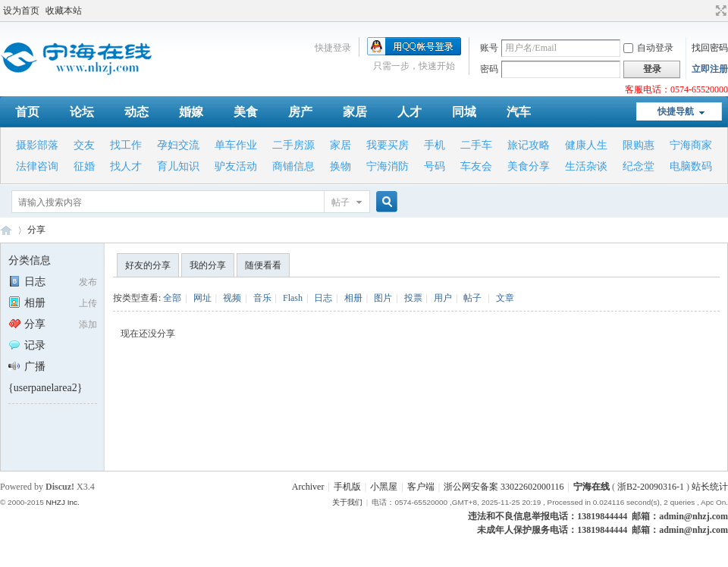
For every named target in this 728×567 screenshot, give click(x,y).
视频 (232, 298)
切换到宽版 (719, 11)
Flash (293, 298)
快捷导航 (676, 111)
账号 (489, 48)
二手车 (476, 145)
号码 (435, 166)
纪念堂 (639, 166)
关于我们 (347, 502)
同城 (464, 112)
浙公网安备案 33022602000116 (504, 487)
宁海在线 (6, 230)
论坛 (82, 112)
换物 (340, 166)
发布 (88, 282)
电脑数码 (691, 166)
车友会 (476, 166)
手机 (435, 145)
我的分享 (208, 265)
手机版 (347, 487)
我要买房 (388, 145)
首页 (27, 112)
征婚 (84, 166)
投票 (413, 298)
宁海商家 (691, 145)
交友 (84, 145)
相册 (27, 303)
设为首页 (21, 11)
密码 (489, 69)
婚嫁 (191, 112)
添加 (88, 324)
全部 (172, 298)
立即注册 (710, 69)
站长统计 (710, 487)
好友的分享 (148, 265)
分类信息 (30, 260)
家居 (355, 112)
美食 (246, 112)
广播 (27, 367)
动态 (136, 112)
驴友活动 (236, 166)
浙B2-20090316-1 (651, 487)
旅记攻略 (529, 145)
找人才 (126, 166)
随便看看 (263, 265)
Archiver (308, 487)
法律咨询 (37, 166)
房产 (300, 112)
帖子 (340, 202)
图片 (383, 298)
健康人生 (586, 145)
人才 (409, 112)
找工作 (126, 145)
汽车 (519, 112)
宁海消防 (388, 166)
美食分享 (529, 166)
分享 (36, 230)
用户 (443, 298)
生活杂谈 (586, 166)
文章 (505, 298)
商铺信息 (293, 166)
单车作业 (236, 145)
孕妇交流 (178, 145)
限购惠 (639, 145)
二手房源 (293, 145)
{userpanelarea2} (45, 388)
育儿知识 (178, 166)
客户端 (421, 487)
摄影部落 (37, 145)
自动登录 (648, 48)
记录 (27, 345)
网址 (202, 298)
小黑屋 (384, 487)
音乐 (262, 298)
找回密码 (710, 48)
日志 (27, 282)
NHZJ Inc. (62, 502)
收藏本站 (64, 11)
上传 (88, 303)
